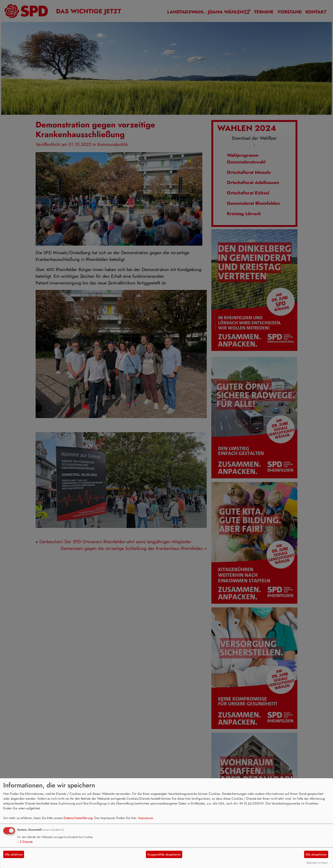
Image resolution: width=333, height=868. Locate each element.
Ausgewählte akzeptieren (164, 854)
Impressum (146, 818)
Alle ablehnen (14, 854)
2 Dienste (25, 842)
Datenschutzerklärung (78, 818)
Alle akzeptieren (316, 854)
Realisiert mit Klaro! (317, 863)
